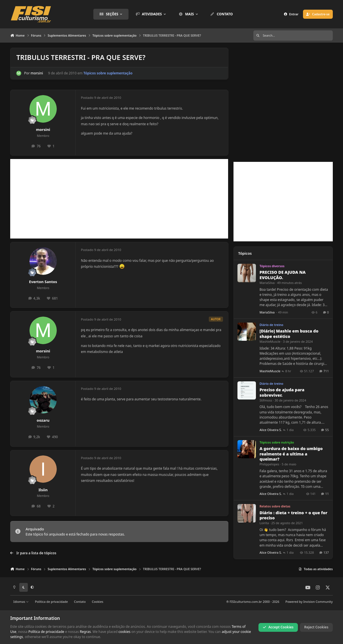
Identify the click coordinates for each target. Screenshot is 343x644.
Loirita (264, 523)
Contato (80, 602)
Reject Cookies (316, 627)
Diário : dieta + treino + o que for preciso (293, 515)
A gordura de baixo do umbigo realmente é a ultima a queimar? (291, 454)
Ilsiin (43, 490)
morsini (37, 73)
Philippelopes (269, 464)
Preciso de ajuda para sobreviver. (282, 392)
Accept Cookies (278, 627)
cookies (124, 632)
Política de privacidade (51, 602)
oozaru (43, 420)
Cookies (98, 602)
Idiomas (21, 602)
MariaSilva (267, 283)
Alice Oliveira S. (271, 430)
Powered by (309, 602)
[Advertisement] (119, 199)
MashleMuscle (270, 341)
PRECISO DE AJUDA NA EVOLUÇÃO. (282, 275)
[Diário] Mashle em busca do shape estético (289, 334)
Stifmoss (266, 400)
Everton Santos (43, 282)
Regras (85, 632)
